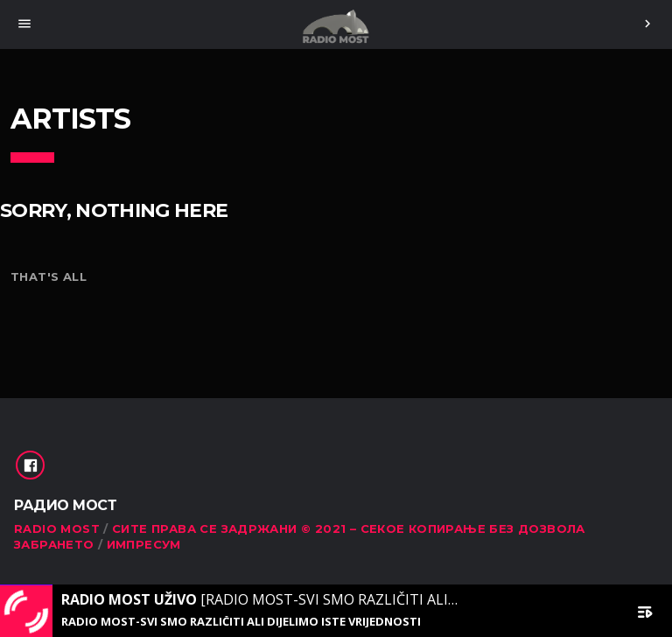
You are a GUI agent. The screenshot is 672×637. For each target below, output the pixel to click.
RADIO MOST (57, 528)
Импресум (144, 544)
